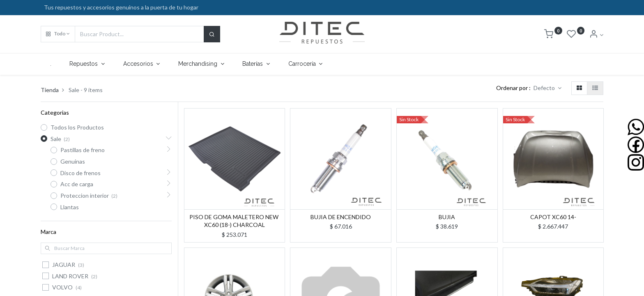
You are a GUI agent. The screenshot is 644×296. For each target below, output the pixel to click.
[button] (58, 34)
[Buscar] (212, 34)
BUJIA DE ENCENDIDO (341, 217)
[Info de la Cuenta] (596, 35)
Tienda (50, 90)
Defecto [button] (545, 88)
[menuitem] (51, 64)
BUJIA (447, 217)
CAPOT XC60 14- (553, 217)
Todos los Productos (77, 127)
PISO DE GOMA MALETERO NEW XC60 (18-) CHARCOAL (235, 221)
